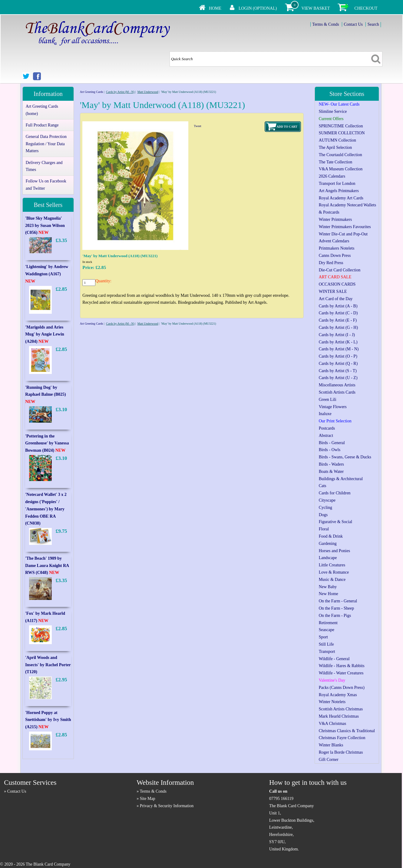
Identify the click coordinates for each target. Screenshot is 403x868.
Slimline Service (333, 111)
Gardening (328, 544)
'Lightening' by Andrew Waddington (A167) (47, 274)
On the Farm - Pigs (335, 616)
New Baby (328, 587)
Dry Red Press (331, 263)
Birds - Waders (331, 464)
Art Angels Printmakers (339, 191)
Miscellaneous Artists (337, 385)
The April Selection (335, 147)
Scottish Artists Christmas (341, 709)
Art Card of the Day (336, 299)
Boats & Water (331, 472)
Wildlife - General (334, 659)
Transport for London (337, 183)
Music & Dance (332, 580)
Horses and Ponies (334, 551)
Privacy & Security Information (167, 806)
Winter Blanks (331, 745)
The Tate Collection (336, 162)
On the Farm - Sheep (337, 608)
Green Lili (328, 400)
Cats (323, 486)
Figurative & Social (335, 522)
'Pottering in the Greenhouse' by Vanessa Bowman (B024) (47, 443)
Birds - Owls (330, 450)
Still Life (326, 644)
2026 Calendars (332, 176)
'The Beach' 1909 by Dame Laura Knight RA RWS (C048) (47, 566)
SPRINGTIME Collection (341, 126)
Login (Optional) (258, 8)
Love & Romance (334, 572)
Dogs (323, 515)
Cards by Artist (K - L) (338, 342)
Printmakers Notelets (337, 248)
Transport (327, 652)
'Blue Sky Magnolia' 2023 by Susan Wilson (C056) (45, 226)
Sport (323, 637)
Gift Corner (329, 760)
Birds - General (332, 443)
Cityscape (327, 500)
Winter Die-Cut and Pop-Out (343, 234)
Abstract (326, 436)
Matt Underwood (148, 92)
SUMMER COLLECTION (342, 133)
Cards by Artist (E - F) (338, 320)
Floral (324, 529)
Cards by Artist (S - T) (338, 371)
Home (215, 8)
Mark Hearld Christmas (339, 716)
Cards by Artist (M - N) (120, 92)
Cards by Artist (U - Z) (338, 378)
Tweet (197, 126)
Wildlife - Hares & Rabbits (342, 666)
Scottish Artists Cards (337, 392)
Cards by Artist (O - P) (338, 356)
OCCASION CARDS (337, 284)
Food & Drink (331, 536)
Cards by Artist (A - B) (338, 306)
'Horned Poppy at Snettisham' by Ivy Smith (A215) (48, 720)
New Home (329, 594)
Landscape (328, 558)
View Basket (315, 8)
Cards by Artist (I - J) (337, 335)
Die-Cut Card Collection (340, 270)
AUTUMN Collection (337, 140)
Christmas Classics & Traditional (347, 731)
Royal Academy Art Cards (341, 198)
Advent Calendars (334, 241)
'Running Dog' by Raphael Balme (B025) (46, 395)
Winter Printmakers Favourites (345, 227)
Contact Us (353, 24)
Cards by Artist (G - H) (339, 328)
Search (373, 24)
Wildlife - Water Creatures (341, 673)
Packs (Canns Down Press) (342, 688)
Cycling (325, 508)
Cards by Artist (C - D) (338, 313)
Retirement (328, 623)
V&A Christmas (333, 724)
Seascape (327, 630)
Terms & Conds (325, 24)
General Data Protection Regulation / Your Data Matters (46, 144)
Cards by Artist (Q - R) (338, 364)
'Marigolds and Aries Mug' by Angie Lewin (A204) (45, 334)
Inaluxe (325, 414)
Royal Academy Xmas (338, 695)
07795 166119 (281, 799)
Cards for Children (335, 493)
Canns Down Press (335, 255)
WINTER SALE (333, 292)
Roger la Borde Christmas (341, 752)
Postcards (327, 428)
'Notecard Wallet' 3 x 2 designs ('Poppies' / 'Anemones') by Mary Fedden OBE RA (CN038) (46, 509)
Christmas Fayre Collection (342, 738)
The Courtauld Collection (340, 155)
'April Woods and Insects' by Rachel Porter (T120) (48, 665)
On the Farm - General (338, 601)
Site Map (148, 799)
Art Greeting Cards (92, 92)
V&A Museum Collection (341, 169)
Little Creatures (332, 565)
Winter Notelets (332, 702)
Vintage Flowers (333, 407)
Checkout (366, 8)
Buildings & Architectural (341, 479)
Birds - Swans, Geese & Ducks (345, 457)
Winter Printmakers (335, 219)
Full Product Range (42, 125)
